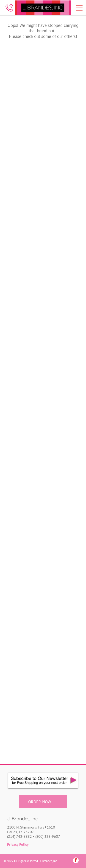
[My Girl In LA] (62, 476)
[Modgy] (62, 438)
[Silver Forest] (62, 587)
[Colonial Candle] (62, 215)
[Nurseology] (62, 513)
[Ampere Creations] (24, 65)
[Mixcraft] (62, 401)
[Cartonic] (62, 177)
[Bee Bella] (24, 140)
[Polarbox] (24, 550)
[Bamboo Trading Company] (62, 65)
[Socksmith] (24, 625)
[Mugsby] (24, 476)
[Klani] (24, 327)
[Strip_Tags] (62, 625)
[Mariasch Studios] (24, 401)
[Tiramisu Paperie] (62, 699)
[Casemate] (24, 215)
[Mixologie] (24, 438)
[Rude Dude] (24, 587)
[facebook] (76, 861)
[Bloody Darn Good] (62, 140)
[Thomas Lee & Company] (24, 699)
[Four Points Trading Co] (62, 252)
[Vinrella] (24, 736)
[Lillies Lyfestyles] (62, 364)
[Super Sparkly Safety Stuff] (24, 662)
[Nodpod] (24, 513)
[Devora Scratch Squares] (24, 252)
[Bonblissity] (24, 177)
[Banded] (24, 103)
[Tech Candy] (62, 662)
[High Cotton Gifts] (24, 289)
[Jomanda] (62, 289)
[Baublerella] (62, 103)
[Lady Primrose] (24, 364)
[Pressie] (62, 550)
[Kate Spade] (62, 327)
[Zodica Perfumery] (62, 736)
